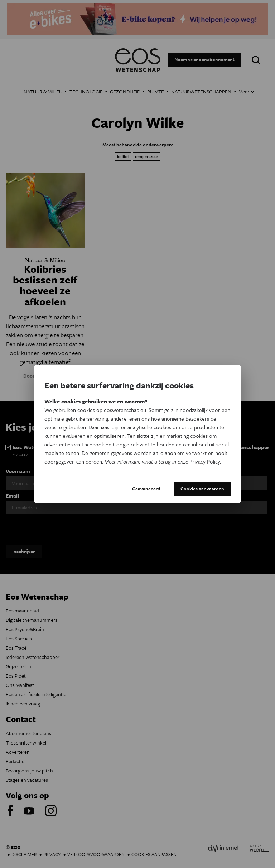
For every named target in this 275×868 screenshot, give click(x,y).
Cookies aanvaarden (202, 489)
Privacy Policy (205, 461)
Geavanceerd (146, 489)
